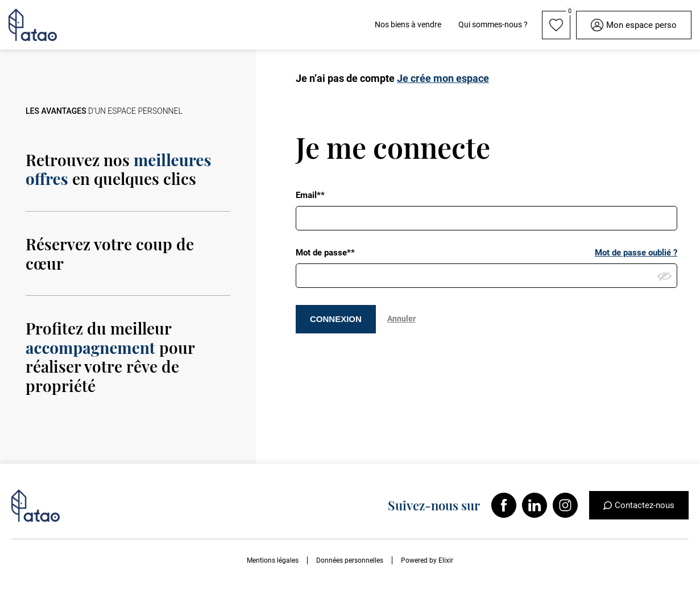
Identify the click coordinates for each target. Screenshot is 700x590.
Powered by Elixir (427, 560)
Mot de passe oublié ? (636, 253)
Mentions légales (273, 560)
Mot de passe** (325, 253)
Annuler (401, 319)
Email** (310, 195)
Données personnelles (350, 560)
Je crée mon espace (443, 78)
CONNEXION (336, 319)
